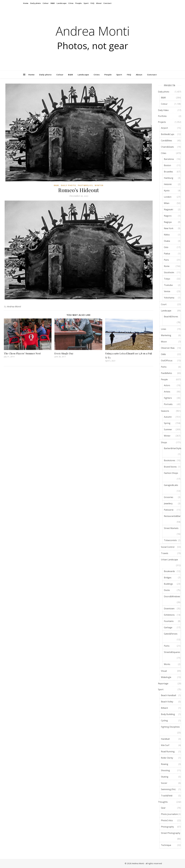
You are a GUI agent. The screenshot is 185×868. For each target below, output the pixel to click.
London (168, 197)
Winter (99, 185)
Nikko (167, 235)
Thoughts (163, 802)
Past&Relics (85, 185)
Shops (164, 442)
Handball (165, 739)
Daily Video (163, 110)
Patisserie (169, 510)
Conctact (107, 3)
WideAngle (166, 677)
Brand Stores (170, 467)
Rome (167, 266)
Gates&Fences (171, 634)
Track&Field (167, 796)
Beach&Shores (171, 317)
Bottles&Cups (168, 134)
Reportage (163, 683)
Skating (165, 777)
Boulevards (169, 571)
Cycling (164, 721)
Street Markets (171, 528)
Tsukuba (168, 285)
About (99, 3)
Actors (167, 385)
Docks (167, 590)
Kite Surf (165, 745)
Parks (164, 367)
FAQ (92, 3)
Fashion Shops (171, 473)
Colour (46, 3)
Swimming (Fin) (168, 789)
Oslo (166, 247)
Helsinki (168, 184)
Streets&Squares (172, 652)
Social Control (168, 547)
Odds (163, 354)
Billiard (164, 708)
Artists (167, 392)
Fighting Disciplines (170, 727)
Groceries (169, 497)
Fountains (169, 621)
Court (164, 304)
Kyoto (167, 191)
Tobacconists (170, 540)
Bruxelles (168, 172)
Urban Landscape (169, 560)
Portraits (168, 404)
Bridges (168, 578)
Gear (163, 808)
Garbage (168, 627)
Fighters (168, 398)
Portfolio (162, 116)
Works (167, 664)
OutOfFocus (167, 361)
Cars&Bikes (166, 141)
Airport (164, 128)
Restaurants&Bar (172, 516)
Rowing (165, 764)
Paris (166, 260)
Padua (167, 254)
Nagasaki (168, 209)
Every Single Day (64, 353)
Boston (167, 165)
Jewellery (168, 503)
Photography (167, 827)
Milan (167, 203)
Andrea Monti (93, 31)
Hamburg (169, 178)
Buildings (168, 584)
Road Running (168, 752)
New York (169, 228)
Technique (166, 845)
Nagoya (168, 222)
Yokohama (169, 298)
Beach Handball (168, 695)
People (79, 3)
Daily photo (36, 3)
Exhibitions (169, 615)
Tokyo (167, 279)
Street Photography (171, 833)
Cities (71, 3)
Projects (162, 122)
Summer (168, 429)
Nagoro (168, 216)
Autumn (168, 417)
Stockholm (169, 272)
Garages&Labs (171, 485)
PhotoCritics (167, 820)
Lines (164, 329)
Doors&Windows (172, 596)
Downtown (169, 609)
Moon (164, 342)
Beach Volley (167, 702)
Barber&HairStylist (173, 448)
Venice (167, 291)
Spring (167, 423)
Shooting (165, 770)
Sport (86, 3)
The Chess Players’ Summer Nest (22, 353)
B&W (53, 3)
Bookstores (170, 460)
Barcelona (169, 159)
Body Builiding (168, 714)
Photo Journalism (169, 814)
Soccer (164, 783)
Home (26, 3)
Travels (165, 553)
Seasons (165, 411)
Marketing (166, 335)
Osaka (167, 241)
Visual (164, 671)
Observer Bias (168, 348)
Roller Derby (167, 758)
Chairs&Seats (167, 147)
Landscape (62, 3)
